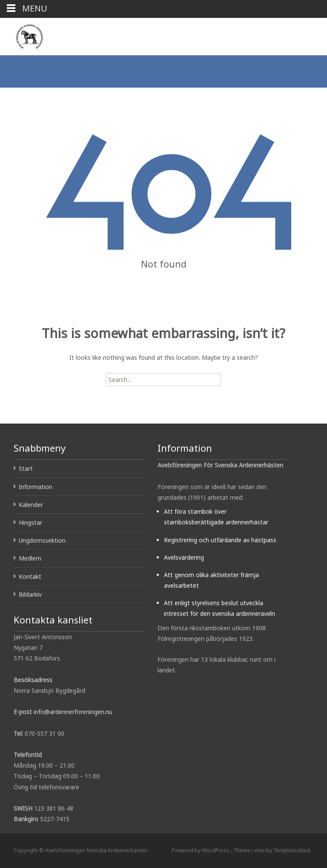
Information (36, 487)
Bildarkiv (30, 594)
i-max (259, 850)
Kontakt (30, 576)
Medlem (30, 558)
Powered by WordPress (201, 850)
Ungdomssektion (42, 540)
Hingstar (30, 522)
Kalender (31, 505)
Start (26, 468)
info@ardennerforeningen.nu (73, 712)
